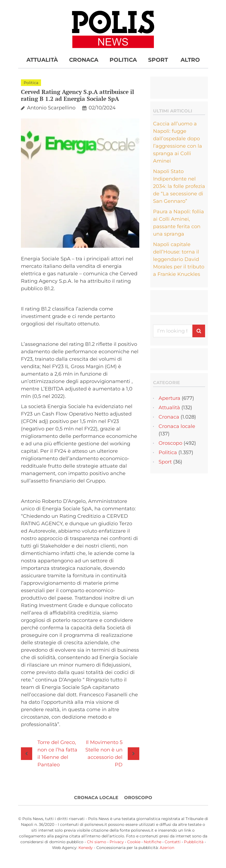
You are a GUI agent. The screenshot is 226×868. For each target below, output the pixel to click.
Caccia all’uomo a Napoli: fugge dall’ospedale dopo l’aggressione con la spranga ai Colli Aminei (178, 142)
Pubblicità (194, 842)
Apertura (169, 398)
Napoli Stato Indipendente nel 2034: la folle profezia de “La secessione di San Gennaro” (179, 186)
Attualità (42, 60)
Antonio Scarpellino (51, 108)
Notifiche (153, 842)
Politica (123, 60)
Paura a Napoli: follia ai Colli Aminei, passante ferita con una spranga (179, 223)
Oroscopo (170, 443)
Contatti (173, 842)
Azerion (167, 848)
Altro (190, 60)
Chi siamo (97, 842)
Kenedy (86, 848)
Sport (158, 60)
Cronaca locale (177, 426)
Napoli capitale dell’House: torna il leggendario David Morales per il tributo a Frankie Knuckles (179, 259)
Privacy (117, 842)
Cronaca (84, 60)
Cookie (134, 842)
